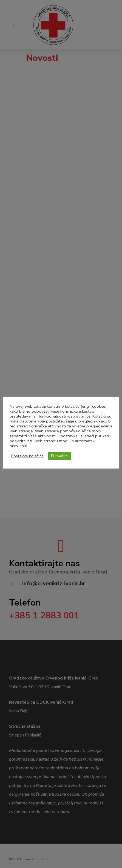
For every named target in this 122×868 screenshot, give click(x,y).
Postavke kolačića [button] (27, 456)
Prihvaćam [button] (59, 456)
